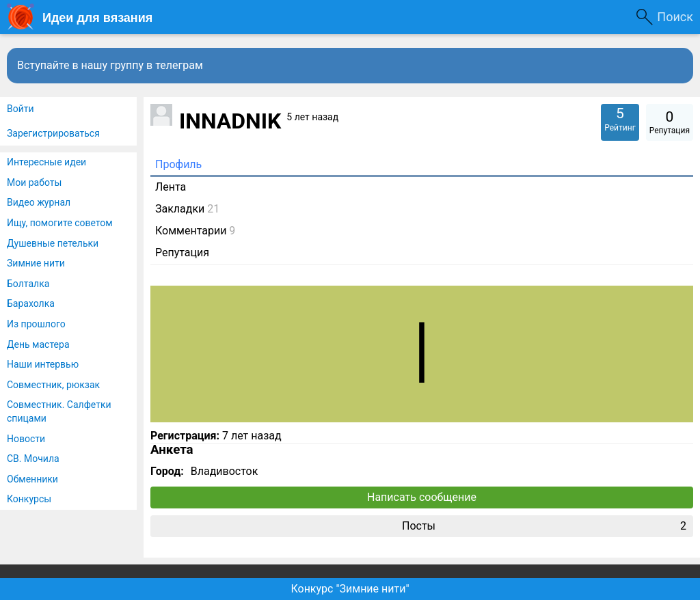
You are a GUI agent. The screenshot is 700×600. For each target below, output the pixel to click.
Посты (544, 526)
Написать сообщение (422, 497)
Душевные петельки (53, 243)
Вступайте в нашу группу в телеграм (110, 65)
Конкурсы (29, 499)
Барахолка (31, 303)
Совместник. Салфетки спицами (59, 411)
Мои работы (34, 182)
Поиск (675, 17)
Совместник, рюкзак (53, 385)
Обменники (32, 479)
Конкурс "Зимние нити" (350, 589)
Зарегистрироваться (53, 133)
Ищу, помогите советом (60, 223)
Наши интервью (43, 364)
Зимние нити (36, 263)
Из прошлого (36, 324)
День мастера (38, 344)
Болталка (28, 284)
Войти (21, 109)
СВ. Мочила (33, 459)
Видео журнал (39, 202)
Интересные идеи (46, 162)
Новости (26, 439)
